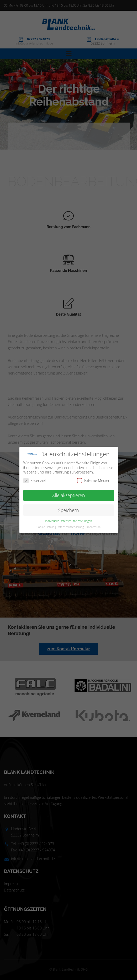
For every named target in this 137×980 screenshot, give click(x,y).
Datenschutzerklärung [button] (70, 527)
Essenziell (35, 480)
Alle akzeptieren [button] (69, 495)
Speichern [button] (69, 510)
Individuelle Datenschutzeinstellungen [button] (68, 521)
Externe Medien (94, 480)
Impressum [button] (94, 527)
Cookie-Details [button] (45, 527)
